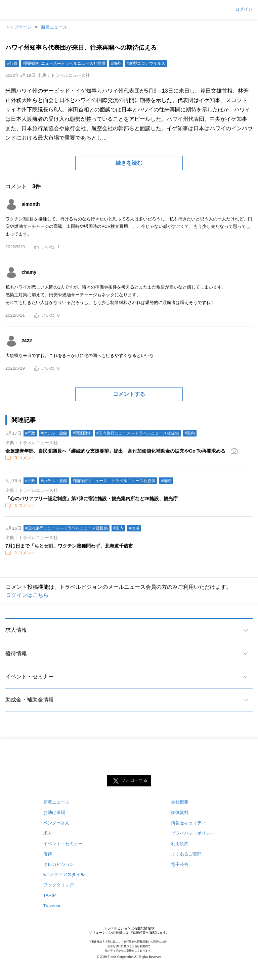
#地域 (166, 481)
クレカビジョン (59, 864)
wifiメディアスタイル (64, 874)
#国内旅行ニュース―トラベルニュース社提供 (64, 63)
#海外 (116, 63)
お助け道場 (54, 812)
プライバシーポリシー (193, 833)
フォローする (134, 780)
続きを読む (129, 163)
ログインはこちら (27, 595)
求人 (48, 833)
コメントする (129, 394)
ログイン (244, 9)
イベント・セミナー (30, 677)
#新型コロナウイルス (146, 63)
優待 (48, 854)
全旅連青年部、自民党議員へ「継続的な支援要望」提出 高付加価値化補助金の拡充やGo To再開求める (115, 451)
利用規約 (180, 844)
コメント (25, 458)
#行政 (12, 63)
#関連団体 (82, 433)
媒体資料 (180, 812)
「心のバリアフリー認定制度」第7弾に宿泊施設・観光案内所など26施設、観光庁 (92, 499)
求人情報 (16, 630)
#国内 (190, 433)
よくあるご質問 (186, 854)
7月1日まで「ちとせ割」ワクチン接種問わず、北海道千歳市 (69, 546)
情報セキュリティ (188, 823)
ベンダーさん (56, 823)
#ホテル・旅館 (54, 433)
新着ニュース (54, 27)
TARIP (50, 895)
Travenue (52, 906)
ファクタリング (59, 885)
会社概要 (180, 802)
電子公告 (180, 864)
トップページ (18, 27)
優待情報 (16, 653)
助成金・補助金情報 (30, 700)
